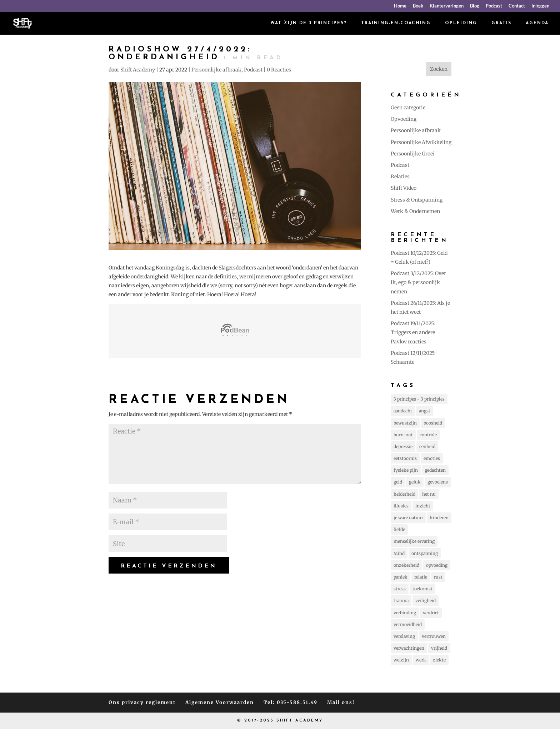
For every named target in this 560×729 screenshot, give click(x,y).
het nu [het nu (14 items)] (429, 494)
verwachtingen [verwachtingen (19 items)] (409, 648)
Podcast (494, 6)
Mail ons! (341, 702)
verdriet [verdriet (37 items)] (431, 613)
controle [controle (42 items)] (428, 435)
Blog (475, 6)
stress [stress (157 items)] (400, 589)
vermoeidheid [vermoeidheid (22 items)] (408, 624)
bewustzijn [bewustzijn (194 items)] (405, 423)
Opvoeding (404, 119)
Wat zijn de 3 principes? (309, 23)
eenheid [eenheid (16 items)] (427, 447)
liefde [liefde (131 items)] (399, 529)
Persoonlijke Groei (413, 154)
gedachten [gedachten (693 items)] (435, 470)
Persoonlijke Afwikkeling (421, 142)
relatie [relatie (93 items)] (421, 577)
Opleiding (461, 23)
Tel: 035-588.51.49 (291, 702)
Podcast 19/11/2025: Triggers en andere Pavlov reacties (413, 332)
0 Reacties (279, 70)
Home (400, 6)
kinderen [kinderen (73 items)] (439, 518)
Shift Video (404, 188)
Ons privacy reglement (142, 702)
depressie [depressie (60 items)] (403, 447)
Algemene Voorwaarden (220, 702)
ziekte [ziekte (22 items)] (439, 660)
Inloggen (540, 6)
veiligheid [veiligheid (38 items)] (426, 601)
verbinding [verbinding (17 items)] (405, 613)
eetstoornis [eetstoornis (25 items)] (405, 458)
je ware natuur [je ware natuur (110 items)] (408, 518)
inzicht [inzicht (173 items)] (423, 506)
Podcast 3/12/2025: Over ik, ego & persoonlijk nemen (418, 282)
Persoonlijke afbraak (216, 70)
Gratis (501, 23)
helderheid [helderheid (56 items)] (404, 494)
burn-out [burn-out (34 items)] (403, 435)
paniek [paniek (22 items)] (401, 577)
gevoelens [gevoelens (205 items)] (438, 482)
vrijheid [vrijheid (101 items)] (439, 648)
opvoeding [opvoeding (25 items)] (437, 565)
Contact (517, 6)
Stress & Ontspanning (417, 200)
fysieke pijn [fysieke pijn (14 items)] (406, 470)
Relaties (400, 177)
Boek (418, 6)
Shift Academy (138, 70)
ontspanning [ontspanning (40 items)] (425, 553)
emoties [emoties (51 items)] (432, 458)
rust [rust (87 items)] (438, 577)
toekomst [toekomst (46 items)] (422, 589)
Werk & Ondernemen (415, 211)
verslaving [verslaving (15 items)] (404, 636)
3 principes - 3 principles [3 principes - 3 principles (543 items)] (419, 399)
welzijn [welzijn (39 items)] (401, 660)
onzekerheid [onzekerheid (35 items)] (406, 565)
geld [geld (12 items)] (398, 482)
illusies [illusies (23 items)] (401, 506)
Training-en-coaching (396, 23)
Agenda (537, 23)
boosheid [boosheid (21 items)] (433, 423)
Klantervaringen (447, 6)
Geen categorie (408, 108)
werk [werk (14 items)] (421, 660)
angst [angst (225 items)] (425, 411)
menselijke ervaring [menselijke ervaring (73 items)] (414, 541)
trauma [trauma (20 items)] (401, 601)
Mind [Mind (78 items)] (399, 553)
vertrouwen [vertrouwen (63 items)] (434, 636)
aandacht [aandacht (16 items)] (403, 411)
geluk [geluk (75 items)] (415, 482)
